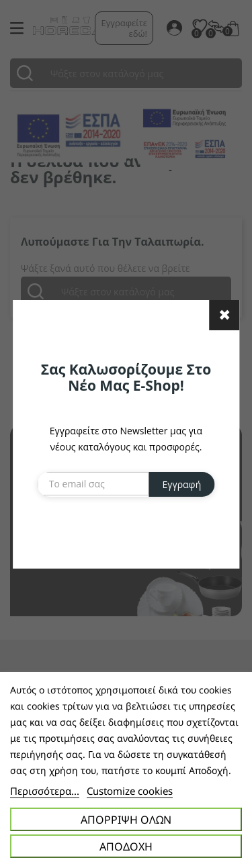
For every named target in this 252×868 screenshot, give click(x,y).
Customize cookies (130, 791)
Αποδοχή (126, 847)
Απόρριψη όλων (126, 820)
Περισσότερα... (45, 791)
